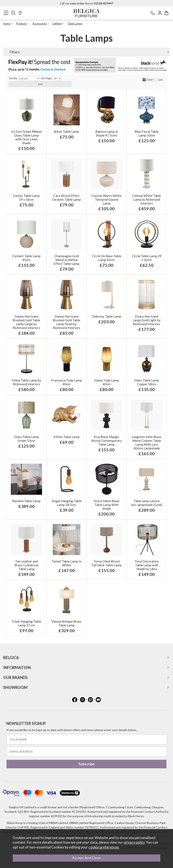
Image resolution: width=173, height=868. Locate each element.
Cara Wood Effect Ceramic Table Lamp (66, 198)
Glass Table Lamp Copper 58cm (147, 382)
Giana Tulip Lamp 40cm (107, 382)
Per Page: (51, 78)
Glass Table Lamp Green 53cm (26, 439)
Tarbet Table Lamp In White (67, 563)
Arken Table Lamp (66, 131)
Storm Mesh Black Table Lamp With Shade (107, 505)
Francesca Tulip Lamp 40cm (67, 382)
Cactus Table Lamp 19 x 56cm (26, 198)
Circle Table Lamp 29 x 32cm (147, 258)
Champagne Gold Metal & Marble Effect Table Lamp (66, 260)
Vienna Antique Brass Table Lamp (66, 623)
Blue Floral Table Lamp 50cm (147, 133)
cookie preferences (104, 847)
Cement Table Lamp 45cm (26, 258)
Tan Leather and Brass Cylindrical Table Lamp (26, 565)
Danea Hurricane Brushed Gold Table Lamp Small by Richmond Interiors (66, 322)
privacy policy (134, 842)
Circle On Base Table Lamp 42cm (107, 258)
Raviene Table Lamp (26, 501)
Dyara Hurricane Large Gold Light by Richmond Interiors (147, 320)
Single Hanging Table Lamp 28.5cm (67, 503)
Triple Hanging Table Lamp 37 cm (26, 623)
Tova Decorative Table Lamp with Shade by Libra (147, 565)
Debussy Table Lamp (107, 316)
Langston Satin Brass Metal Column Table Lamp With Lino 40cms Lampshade (147, 442)
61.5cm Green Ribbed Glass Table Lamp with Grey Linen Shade (26, 137)
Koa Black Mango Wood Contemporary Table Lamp (107, 441)
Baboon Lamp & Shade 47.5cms (107, 133)
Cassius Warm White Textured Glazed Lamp (106, 199)
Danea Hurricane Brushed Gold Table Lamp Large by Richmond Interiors (26, 322)
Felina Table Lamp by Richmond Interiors (26, 382)
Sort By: (25, 78)
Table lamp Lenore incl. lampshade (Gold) (147, 503)
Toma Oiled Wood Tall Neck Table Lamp (106, 563)
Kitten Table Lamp (67, 437)
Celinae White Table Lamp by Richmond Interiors (147, 199)
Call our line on (86, 3)
